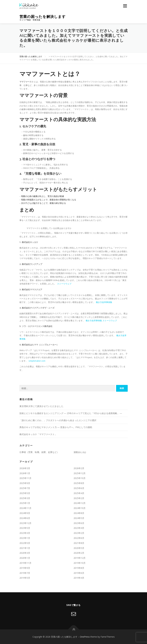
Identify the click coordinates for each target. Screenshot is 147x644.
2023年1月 (25, 538)
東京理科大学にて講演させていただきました (41, 406)
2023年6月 (79, 523)
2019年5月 (25, 578)
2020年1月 (25, 558)
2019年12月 (80, 558)
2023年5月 (25, 528)
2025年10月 (80, 478)
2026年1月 (25, 473)
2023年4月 (79, 528)
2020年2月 (79, 553)
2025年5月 (25, 493)
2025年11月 (25, 478)
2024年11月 (25, 508)
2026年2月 (79, 468)
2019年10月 (80, 563)
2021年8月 (79, 543)
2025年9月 (25, 483)
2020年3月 (25, 553)
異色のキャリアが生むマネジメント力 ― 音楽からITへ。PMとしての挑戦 (56, 427)
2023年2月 (79, 533)
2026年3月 (25, 468)
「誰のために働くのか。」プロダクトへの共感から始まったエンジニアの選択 (58, 420)
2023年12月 (25, 523)
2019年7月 (25, 573)
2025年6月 (79, 488)
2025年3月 (25, 498)
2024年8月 (79, 513)
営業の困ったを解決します (43, 17)
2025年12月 (80, 473)
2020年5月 (79, 548)
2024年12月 (80, 503)
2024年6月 (25, 518)
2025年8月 (79, 483)
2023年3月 (25, 533)
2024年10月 (80, 508)
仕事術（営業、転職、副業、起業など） (39, 452)
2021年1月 (25, 548)
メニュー (125, 6)
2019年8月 (79, 568)
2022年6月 (79, 538)
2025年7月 (25, 488)
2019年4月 (79, 578)
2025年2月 (79, 498)
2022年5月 (25, 543)
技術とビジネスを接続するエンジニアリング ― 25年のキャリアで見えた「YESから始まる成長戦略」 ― (71, 413)
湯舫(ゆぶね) (80, 452)
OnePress (85, 637)
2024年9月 (25, 513)
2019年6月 (79, 573)
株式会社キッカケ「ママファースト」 (38, 434)
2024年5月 (79, 518)
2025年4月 (79, 493)
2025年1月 (25, 503)
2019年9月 (25, 568)
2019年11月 (25, 563)
